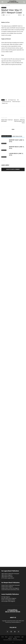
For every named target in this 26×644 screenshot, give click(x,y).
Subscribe (15, 638)
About (6, 637)
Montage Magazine (6, 597)
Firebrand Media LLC (16, 622)
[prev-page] (2, 160)
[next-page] (4, 160)
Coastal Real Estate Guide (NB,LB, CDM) (10, 590)
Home (3, 5)
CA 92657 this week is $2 (6, 102)
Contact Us (11, 637)
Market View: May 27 (16, 102)
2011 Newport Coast (12, 100)
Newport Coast (5, 103)
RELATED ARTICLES (7, 136)
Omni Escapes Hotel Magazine (8, 601)
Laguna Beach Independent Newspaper (10, 574)
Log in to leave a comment (13, 169)
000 (6, 100)
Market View (7, 5)
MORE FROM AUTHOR (17, 136)
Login (22, 637)
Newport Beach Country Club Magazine (10, 588)
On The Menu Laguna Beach (8, 578)
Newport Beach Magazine (7, 587)
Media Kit (10, 638)
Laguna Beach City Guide (7, 576)
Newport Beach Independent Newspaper (11, 585)
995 (18, 100)
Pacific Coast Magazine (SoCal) (8, 600)
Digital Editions (17, 637)
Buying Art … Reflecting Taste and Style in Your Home (19, 121)
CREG (4, 15)
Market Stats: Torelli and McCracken (7, 121)
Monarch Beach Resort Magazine (9, 598)
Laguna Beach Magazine (7, 575)
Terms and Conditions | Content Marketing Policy (13, 640)
